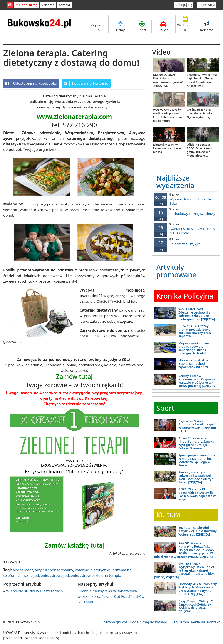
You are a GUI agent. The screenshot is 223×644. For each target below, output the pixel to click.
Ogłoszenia (99, 24)
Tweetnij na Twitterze (86, 83)
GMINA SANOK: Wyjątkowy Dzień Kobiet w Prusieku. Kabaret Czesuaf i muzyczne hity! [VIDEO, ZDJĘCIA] (184, 570)
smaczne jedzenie (33, 575)
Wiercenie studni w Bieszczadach (34, 591)
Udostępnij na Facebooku (31, 83)
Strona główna (116, 622)
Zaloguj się (184, 5)
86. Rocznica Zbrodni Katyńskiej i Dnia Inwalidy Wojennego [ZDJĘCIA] (197, 531)
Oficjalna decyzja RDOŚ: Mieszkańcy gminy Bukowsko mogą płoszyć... (199, 150)
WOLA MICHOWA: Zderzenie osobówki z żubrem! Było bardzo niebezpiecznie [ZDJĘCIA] (197, 314)
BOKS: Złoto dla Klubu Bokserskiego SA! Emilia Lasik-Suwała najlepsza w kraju (197, 494)
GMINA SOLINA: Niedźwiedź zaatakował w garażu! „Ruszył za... (168, 80)
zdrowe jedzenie (64, 575)
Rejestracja (207, 5)
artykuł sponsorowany (54, 570)
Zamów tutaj (74, 376)
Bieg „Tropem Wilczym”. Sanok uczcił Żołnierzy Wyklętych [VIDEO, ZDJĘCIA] (196, 606)
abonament (23, 570)
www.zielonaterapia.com (74, 117)
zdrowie (87, 575)
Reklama (48, 5)
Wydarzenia (185, 24)
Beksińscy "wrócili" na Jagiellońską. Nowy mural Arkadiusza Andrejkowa (202, 80)
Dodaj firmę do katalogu (149, 622)
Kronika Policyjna (185, 296)
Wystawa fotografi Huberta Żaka (186, 199)
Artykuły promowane (176, 271)
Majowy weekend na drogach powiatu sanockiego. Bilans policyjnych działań (194, 348)
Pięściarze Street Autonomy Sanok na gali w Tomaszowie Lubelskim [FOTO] (197, 426)
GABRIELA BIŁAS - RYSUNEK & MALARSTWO (186, 229)
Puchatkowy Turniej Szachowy (186, 211)
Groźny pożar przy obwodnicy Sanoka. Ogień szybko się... (200, 113)
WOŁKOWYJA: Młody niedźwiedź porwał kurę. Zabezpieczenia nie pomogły (167, 115)
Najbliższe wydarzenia (175, 182)
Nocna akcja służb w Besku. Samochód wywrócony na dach (193, 363)
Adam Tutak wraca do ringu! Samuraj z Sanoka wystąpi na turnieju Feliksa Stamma (196, 443)
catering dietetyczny (92, 570)
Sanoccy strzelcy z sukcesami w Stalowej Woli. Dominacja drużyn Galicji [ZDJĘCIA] (196, 477)
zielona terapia (108, 575)
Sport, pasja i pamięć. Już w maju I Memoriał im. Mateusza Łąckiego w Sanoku (197, 460)
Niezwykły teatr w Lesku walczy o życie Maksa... (167, 148)
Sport (142, 27)
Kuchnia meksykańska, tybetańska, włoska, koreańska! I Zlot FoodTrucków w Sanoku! (111, 596)
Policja (164, 27)
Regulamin (180, 622)
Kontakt (64, 5)
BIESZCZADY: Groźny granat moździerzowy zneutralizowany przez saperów (195, 331)
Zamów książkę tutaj (74, 545)
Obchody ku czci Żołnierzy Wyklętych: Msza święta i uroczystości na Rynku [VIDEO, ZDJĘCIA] (198, 589)
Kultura (168, 515)
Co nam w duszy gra (186, 242)
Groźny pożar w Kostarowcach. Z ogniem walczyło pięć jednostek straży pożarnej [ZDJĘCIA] (197, 381)
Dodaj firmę (26, 5)
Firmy (120, 27)
